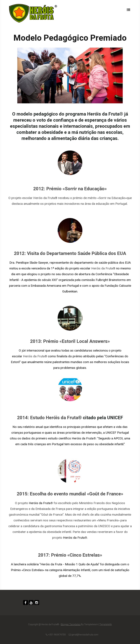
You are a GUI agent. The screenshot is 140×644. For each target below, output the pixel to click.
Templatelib (106, 624)
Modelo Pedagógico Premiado (70, 38)
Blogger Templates (71, 624)
